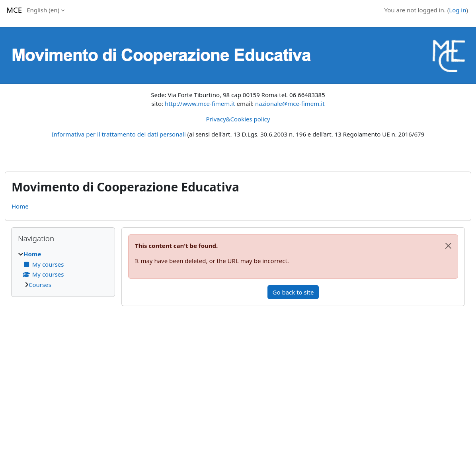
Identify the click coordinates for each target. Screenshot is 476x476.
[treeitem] (63, 269)
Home (20, 206)
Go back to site (293, 292)
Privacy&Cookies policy (238, 119)
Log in (457, 10)
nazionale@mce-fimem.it (290, 103)
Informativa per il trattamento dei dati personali (119, 134)
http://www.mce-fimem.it (200, 103)
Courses (40, 285)
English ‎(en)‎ (43, 10)
